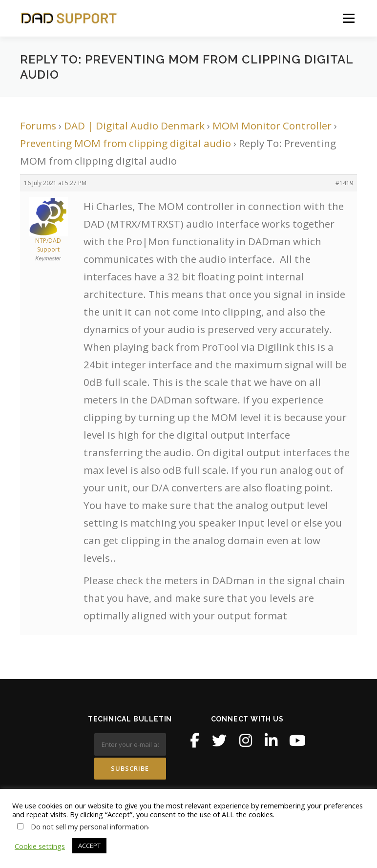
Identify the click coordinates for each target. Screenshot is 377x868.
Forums (38, 126)
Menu (348, 18)
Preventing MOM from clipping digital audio (126, 143)
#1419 (344, 183)
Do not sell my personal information (89, 826)
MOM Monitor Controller (272, 126)
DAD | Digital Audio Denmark (134, 126)
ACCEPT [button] (89, 846)
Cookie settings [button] (40, 846)
